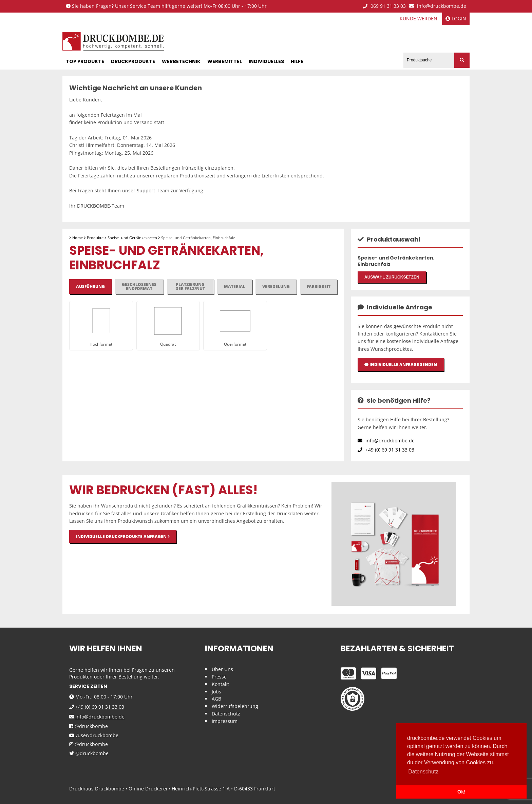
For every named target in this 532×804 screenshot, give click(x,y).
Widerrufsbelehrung (235, 706)
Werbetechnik (181, 61)
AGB (216, 699)
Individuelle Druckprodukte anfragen (123, 537)
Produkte (95, 238)
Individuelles (266, 61)
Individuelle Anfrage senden (401, 365)
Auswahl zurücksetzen (392, 277)
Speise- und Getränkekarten (132, 238)
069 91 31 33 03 (384, 6)
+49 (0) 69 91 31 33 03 (386, 450)
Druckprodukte (133, 61)
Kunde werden (419, 18)
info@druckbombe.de (438, 6)
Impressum (225, 721)
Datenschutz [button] (423, 772)
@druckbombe (89, 727)
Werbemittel (225, 61)
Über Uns (222, 669)
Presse (219, 677)
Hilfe (297, 61)
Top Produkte (85, 61)
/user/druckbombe (94, 736)
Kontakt (220, 684)
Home (78, 238)
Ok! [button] (461, 792)
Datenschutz (226, 714)
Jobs (216, 692)
